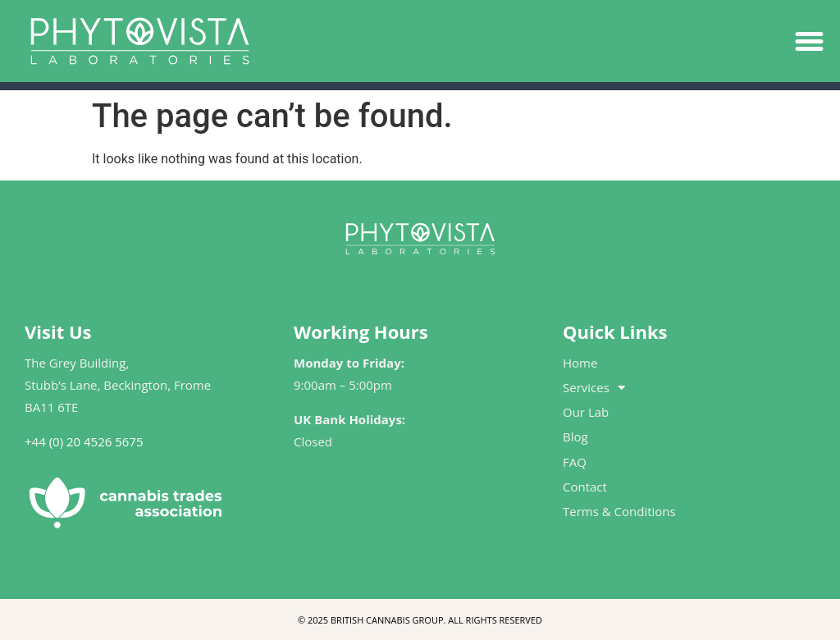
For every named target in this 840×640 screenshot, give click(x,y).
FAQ (575, 462)
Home (580, 363)
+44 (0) (44, 441)
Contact (585, 487)
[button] (810, 41)
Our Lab (586, 412)
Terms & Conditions (619, 511)
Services (594, 388)
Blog (575, 437)
